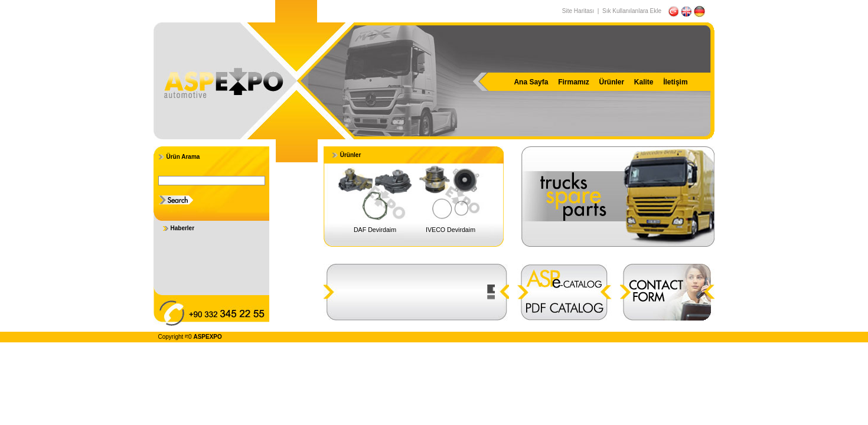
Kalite (644, 82)
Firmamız (574, 82)
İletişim (675, 82)
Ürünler (611, 82)
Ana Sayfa (531, 82)
